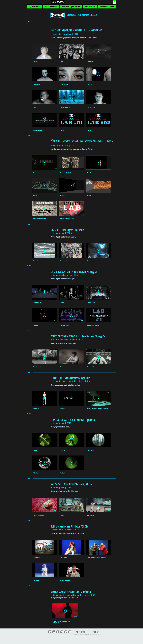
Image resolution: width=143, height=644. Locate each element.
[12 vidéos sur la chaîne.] (71, 87)
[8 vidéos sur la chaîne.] (71, 187)
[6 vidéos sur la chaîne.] (71, 306)
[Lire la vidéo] (45, 51)
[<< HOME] (58, 2)
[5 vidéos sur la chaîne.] (71, 453)
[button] (34, 7)
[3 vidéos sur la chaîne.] (71, 253)
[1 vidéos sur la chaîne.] (79, 613)
